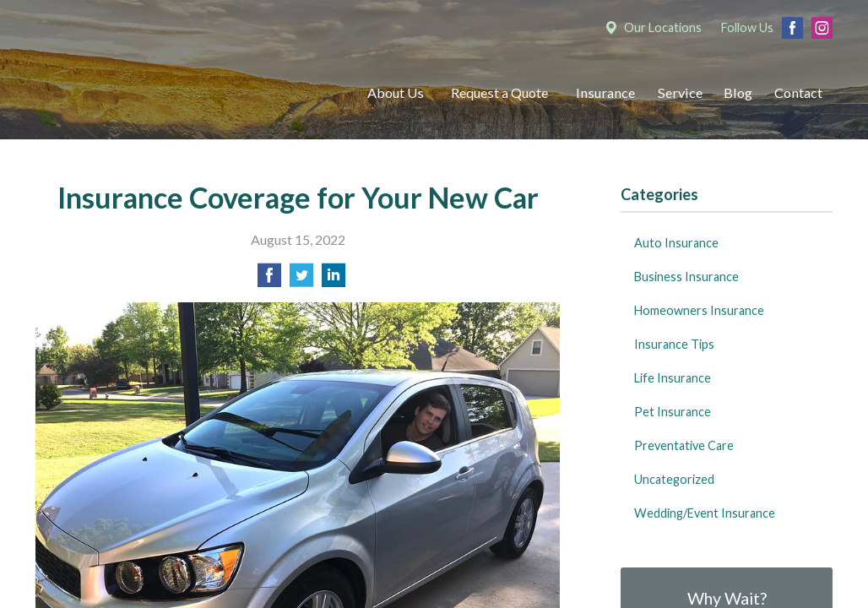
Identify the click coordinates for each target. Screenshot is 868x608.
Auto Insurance (676, 243)
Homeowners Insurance (699, 310)
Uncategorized (674, 479)
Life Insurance (673, 378)
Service (680, 92)
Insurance (605, 92)
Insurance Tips (674, 344)
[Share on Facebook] (269, 280)
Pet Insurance (673, 412)
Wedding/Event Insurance (705, 513)
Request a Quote (499, 92)
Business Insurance (686, 277)
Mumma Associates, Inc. (183, 93)
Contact (798, 92)
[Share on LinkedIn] (334, 280)
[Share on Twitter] (301, 280)
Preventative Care (684, 445)
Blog (738, 92)
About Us (396, 92)
